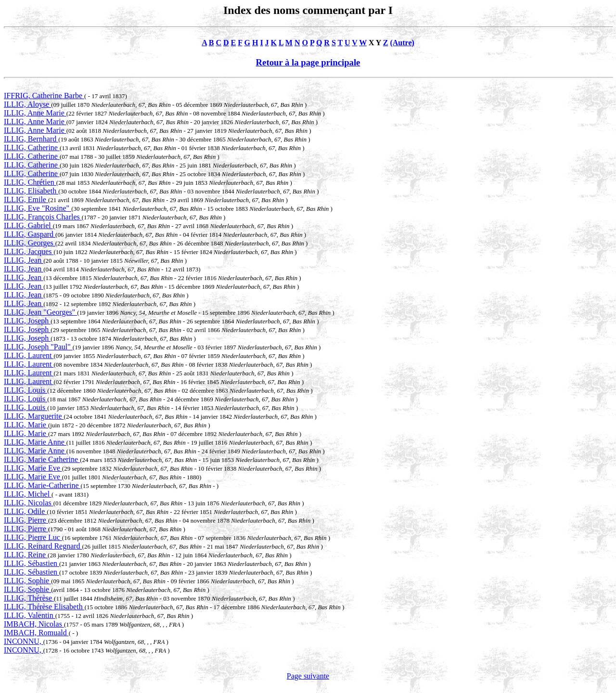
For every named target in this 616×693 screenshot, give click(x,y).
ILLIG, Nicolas (29, 503)
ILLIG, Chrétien (30, 182)
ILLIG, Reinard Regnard (43, 546)
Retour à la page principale (308, 62)
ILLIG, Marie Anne (35, 442)
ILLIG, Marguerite (34, 416)
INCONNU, (24, 641)
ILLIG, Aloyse (27, 104)
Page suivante (308, 676)
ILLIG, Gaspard (30, 234)
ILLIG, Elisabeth (31, 191)
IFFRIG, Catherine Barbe (44, 96)
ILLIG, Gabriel (28, 225)
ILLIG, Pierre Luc (33, 537)
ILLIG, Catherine (32, 148)
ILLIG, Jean (24, 260)
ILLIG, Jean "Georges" (40, 312)
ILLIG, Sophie (27, 581)
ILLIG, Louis (26, 390)
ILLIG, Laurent (29, 355)
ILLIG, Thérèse (29, 598)
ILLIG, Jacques (29, 251)
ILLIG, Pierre (26, 520)
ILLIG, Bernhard (31, 139)
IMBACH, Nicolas (34, 624)
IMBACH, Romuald (36, 633)
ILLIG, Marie (26, 425)
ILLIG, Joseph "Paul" (38, 347)
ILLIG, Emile (26, 199)
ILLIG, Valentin (30, 615)
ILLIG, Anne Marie (35, 113)
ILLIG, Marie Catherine (42, 459)
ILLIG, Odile (25, 511)
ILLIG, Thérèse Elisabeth (44, 607)
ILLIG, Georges (30, 243)
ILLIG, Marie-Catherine (42, 485)
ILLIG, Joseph (27, 321)
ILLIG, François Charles (43, 217)
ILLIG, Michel (28, 494)
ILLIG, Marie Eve (33, 468)
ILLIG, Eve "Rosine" (38, 208)
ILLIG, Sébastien (32, 563)
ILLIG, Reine (26, 555)
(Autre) (402, 43)
